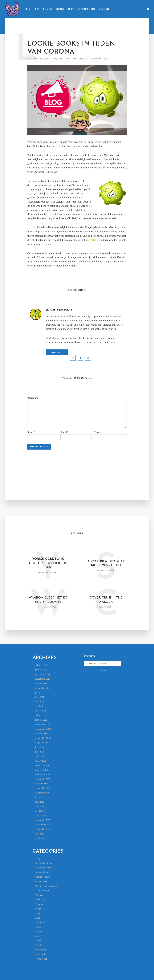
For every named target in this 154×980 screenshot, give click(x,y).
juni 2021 (40, 697)
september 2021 (43, 688)
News (37, 9)
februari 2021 (42, 715)
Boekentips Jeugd (44, 863)
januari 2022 (41, 670)
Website (97, 432)
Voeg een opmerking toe (99, 59)
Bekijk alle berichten (57, 353)
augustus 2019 (42, 793)
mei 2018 (40, 834)
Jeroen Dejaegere (40, 59)
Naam (31, 432)
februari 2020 (42, 765)
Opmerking (33, 398)
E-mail (64, 432)
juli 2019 (39, 797)
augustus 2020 (42, 743)
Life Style (104, 9)
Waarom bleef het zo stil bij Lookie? (48, 600)
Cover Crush (41, 881)
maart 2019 (41, 816)
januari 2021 (41, 720)
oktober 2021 (41, 683)
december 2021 (43, 674)
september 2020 (43, 738)
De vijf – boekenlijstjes (46, 886)
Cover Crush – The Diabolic (106, 600)
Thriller (39, 945)
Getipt (38, 909)
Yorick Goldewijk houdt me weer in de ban (48, 563)
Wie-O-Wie (41, 954)
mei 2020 (40, 756)
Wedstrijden (41, 950)
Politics (39, 927)
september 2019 (43, 788)
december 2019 (43, 775)
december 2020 (43, 724)
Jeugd (38, 913)
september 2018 (43, 829)
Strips (38, 941)
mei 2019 (40, 806)
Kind (38, 918)
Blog (55, 59)
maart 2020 (41, 761)
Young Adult (41, 959)
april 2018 (40, 838)
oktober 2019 (41, 784)
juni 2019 (40, 802)
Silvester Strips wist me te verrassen (106, 563)
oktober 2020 (42, 734)
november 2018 (43, 820)
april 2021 (40, 706)
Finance (48, 9)
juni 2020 (40, 752)
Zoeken (103, 671)
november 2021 (43, 679)
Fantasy (39, 895)
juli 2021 (39, 693)
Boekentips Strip (43, 872)
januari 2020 (42, 770)
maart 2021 (41, 711)
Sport (71, 9)
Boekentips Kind (43, 868)
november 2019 (43, 779)
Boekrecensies (43, 877)
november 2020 (43, 729)
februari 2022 (42, 665)
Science (60, 9)
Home (27, 9)
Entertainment (87, 9)
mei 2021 (40, 702)
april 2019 (40, 811)
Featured (40, 900)
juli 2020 (40, 747)
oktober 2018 (41, 825)
